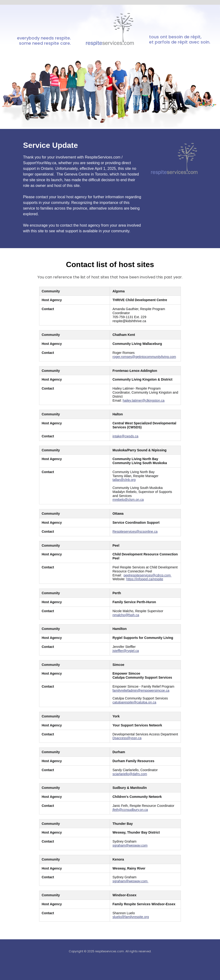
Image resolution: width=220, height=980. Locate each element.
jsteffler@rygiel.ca (126, 651)
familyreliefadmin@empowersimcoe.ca (141, 690)
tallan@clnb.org (124, 480)
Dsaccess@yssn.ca (127, 738)
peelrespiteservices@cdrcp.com (148, 575)
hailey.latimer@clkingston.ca (144, 400)
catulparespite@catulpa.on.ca (134, 702)
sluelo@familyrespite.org (131, 917)
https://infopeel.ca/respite (145, 579)
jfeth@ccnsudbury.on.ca (130, 810)
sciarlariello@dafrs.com (130, 774)
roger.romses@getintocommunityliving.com (144, 357)
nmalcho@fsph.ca (126, 615)
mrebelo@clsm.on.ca (128, 500)
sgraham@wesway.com (130, 845)
